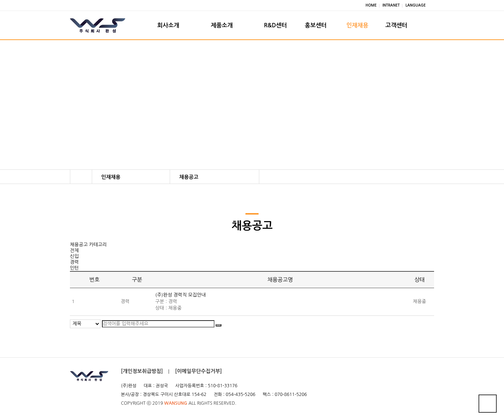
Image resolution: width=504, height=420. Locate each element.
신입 (74, 260)
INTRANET (391, 5)
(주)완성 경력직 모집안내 (180, 299)
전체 (74, 254)
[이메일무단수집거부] (199, 374)
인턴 (74, 271)
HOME (371, 5)
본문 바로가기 (0, 0)
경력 (74, 265)
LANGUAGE (416, 5)
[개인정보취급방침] (142, 374)
